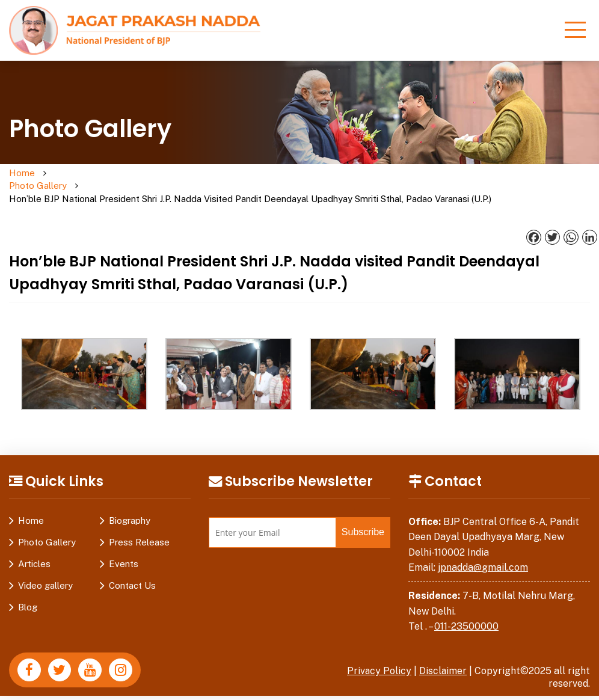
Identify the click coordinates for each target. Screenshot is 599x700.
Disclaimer (443, 658)
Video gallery (45, 573)
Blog (28, 594)
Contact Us (132, 573)
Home (22, 173)
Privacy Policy (378, 658)
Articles (34, 551)
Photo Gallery (68, 180)
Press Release (139, 530)
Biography (130, 508)
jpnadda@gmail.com (483, 555)
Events (124, 551)
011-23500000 (466, 614)
